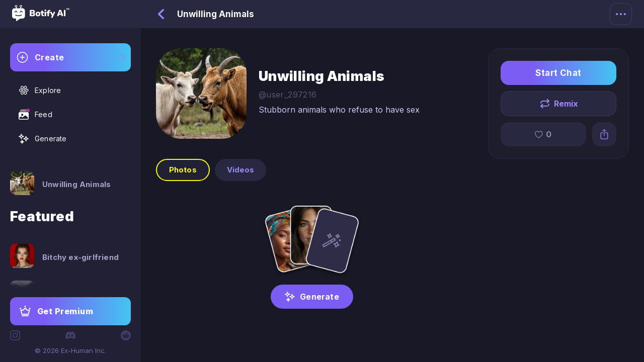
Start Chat (558, 73)
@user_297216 (288, 95)
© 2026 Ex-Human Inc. (70, 350)
